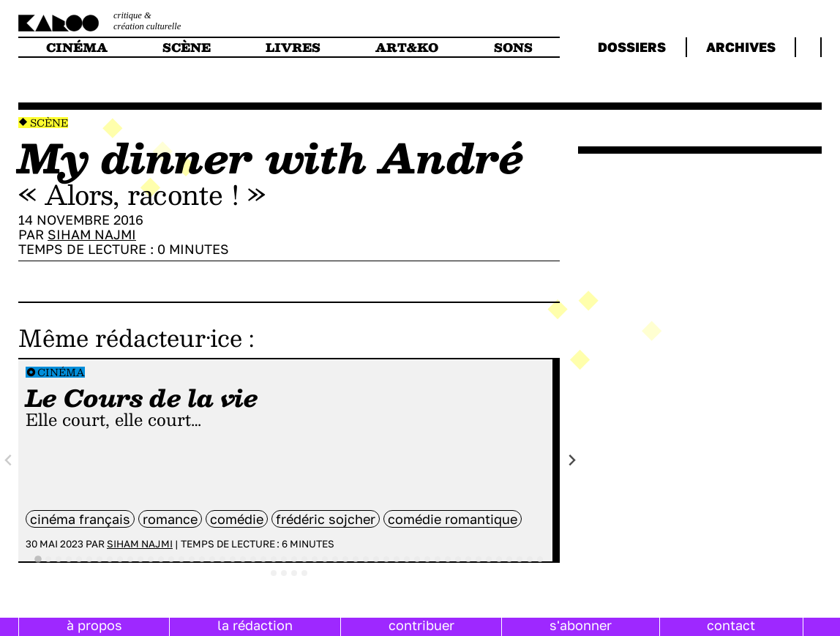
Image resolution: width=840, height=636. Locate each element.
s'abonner (581, 625)
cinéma (77, 47)
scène (187, 47)
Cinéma (61, 372)
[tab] (38, 559)
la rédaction (255, 625)
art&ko (407, 47)
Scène (49, 123)
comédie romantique (453, 519)
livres (293, 47)
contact (731, 625)
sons (513, 47)
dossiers (632, 47)
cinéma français (80, 519)
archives (741, 47)
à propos (94, 625)
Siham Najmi (92, 234)
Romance (170, 519)
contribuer (421, 625)
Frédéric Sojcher (326, 519)
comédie (237, 519)
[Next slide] (572, 460)
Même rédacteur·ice (130, 337)
